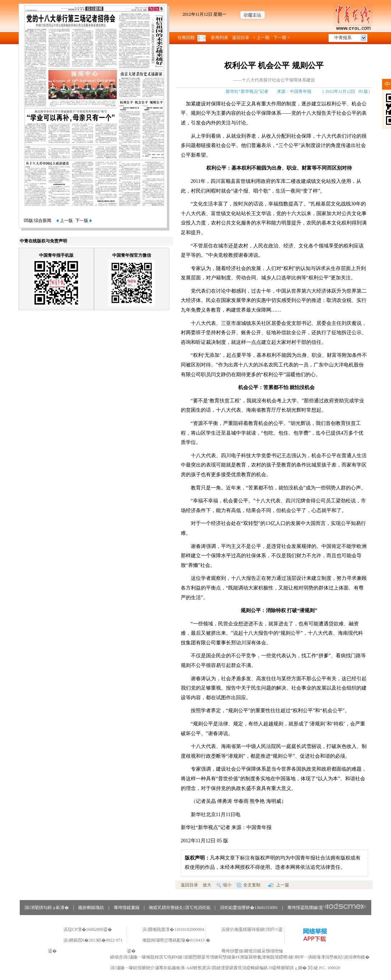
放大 (207, 885)
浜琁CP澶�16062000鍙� (88, 929)
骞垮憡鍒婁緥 (127, 908)
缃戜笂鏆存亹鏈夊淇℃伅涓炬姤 (180, 908)
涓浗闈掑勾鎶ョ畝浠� (47, 908)
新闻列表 (220, 38)
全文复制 (249, 885)
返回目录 (241, 38)
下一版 (84, 221)
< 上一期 (262, 38)
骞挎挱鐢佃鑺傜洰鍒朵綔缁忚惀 (252, 951)
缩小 (224, 885)
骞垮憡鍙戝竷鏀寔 (327, 908)
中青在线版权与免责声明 (43, 241)
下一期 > (282, 38)
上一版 (65, 221)
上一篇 (279, 885)
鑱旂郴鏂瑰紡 (91, 908)
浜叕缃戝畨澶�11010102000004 (173, 929)
